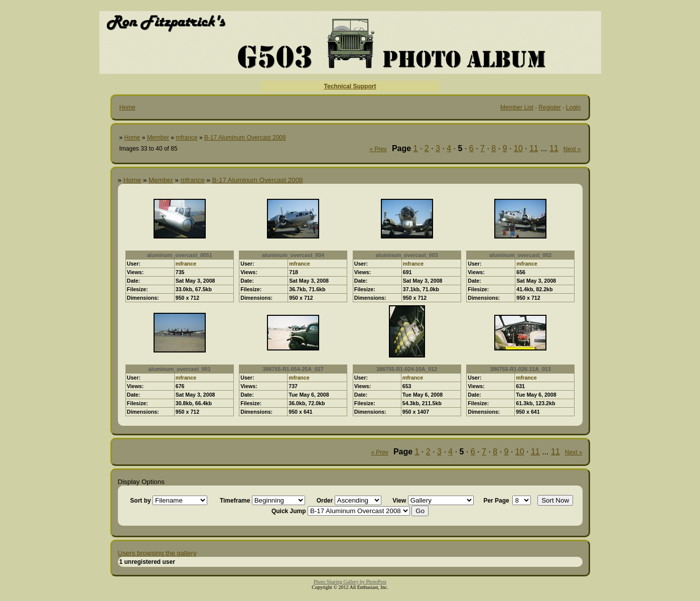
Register (550, 107)
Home (127, 107)
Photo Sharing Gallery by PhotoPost (350, 582)
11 (534, 148)
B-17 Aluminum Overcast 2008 (245, 138)
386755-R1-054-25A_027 (293, 369)
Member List (517, 107)
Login (573, 107)
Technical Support (350, 86)
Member (158, 138)
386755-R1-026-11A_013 (521, 369)
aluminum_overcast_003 (407, 255)
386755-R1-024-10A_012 (407, 369)
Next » (572, 149)
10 (518, 148)
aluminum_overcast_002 (520, 255)
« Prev (378, 149)
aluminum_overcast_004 (293, 255)
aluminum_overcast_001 (180, 369)
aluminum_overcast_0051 (180, 255)
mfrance (186, 138)
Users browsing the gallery (157, 553)
